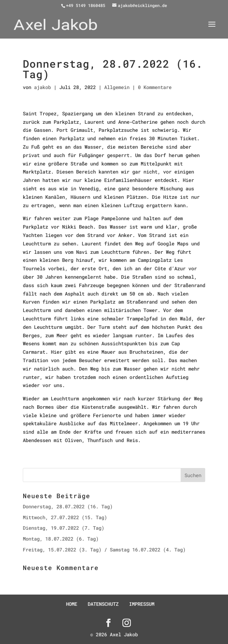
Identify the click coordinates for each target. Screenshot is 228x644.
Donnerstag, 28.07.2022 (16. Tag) (68, 506)
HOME (72, 604)
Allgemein (117, 87)
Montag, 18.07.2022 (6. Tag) (61, 539)
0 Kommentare (155, 87)
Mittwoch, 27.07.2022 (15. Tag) (65, 517)
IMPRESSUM (142, 604)
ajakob (42, 87)
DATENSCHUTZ (103, 604)
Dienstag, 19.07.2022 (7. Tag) (63, 528)
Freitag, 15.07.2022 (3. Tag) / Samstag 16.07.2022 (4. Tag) (104, 550)
